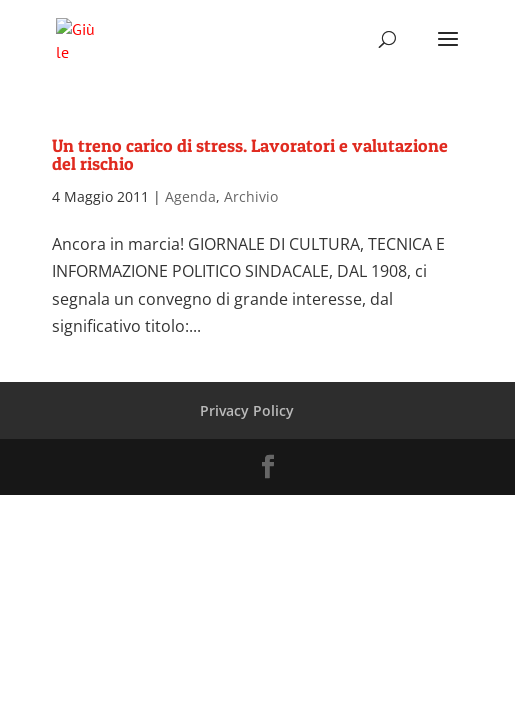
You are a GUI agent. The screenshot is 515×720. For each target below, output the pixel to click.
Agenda (190, 196)
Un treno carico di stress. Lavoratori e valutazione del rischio (250, 154)
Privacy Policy (247, 410)
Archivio (251, 196)
